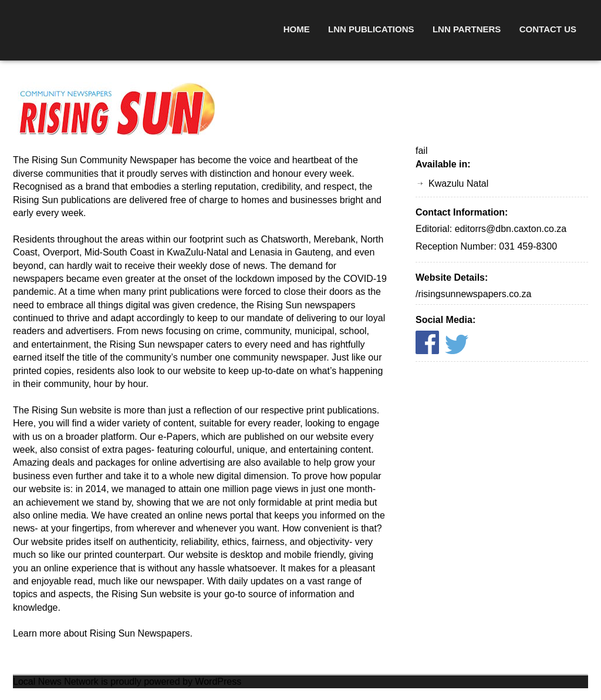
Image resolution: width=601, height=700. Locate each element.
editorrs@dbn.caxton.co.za (511, 229)
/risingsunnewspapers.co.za (473, 294)
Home (297, 29)
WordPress (218, 682)
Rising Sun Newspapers (140, 633)
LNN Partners (467, 29)
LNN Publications (371, 29)
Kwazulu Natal (458, 184)
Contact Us (548, 29)
